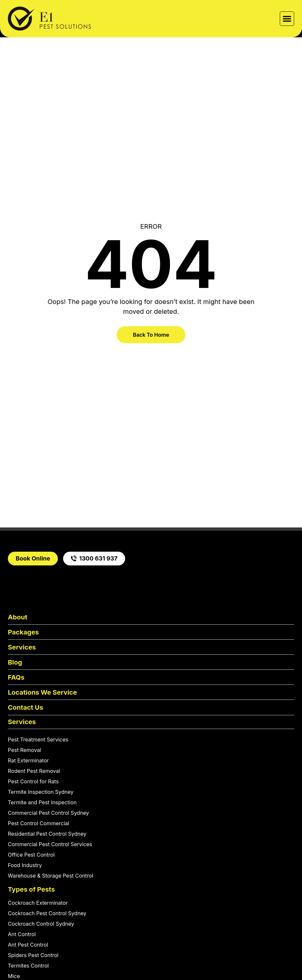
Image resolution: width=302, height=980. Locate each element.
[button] (287, 19)
